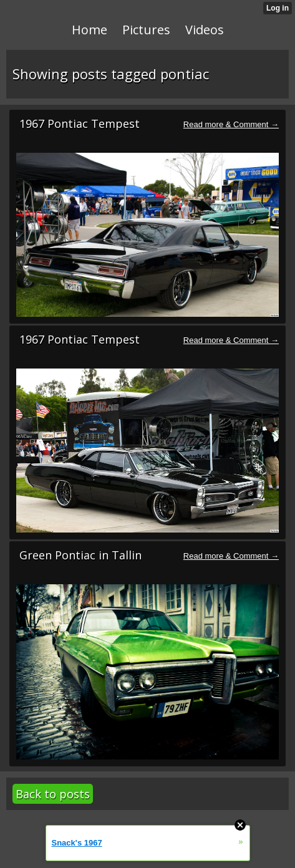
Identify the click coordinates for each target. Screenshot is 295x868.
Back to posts (53, 794)
